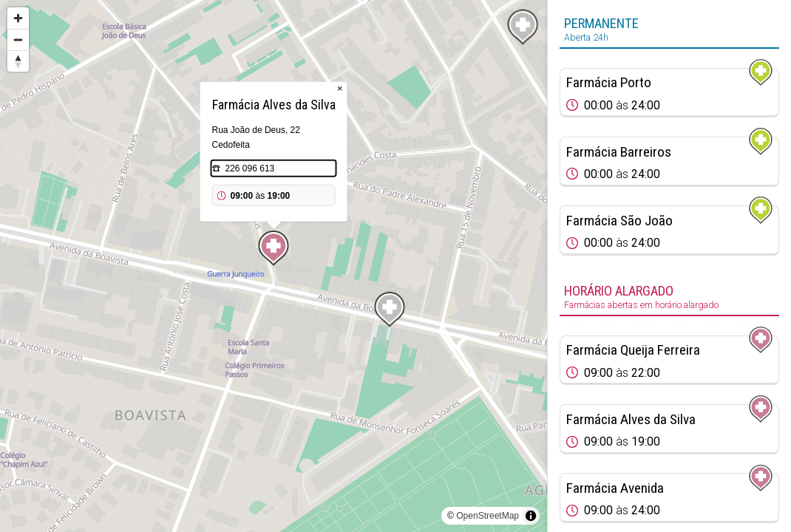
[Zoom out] (18, 40)
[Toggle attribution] (531, 516)
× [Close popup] (340, 88)
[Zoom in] (18, 18)
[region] (274, 266)
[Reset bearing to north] (18, 61)
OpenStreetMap (488, 516)
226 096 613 (250, 168)
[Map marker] (274, 248)
